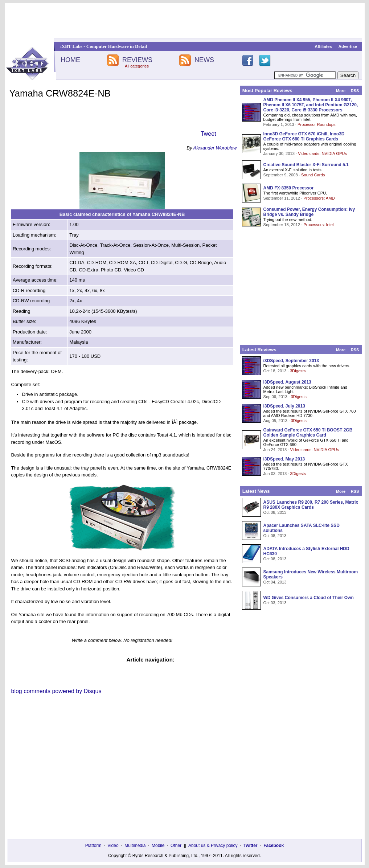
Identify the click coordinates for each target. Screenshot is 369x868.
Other (176, 846)
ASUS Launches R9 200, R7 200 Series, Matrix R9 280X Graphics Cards (311, 505)
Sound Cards (313, 175)
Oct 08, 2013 (275, 512)
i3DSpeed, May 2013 (284, 459)
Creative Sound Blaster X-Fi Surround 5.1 (306, 165)
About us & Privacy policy (213, 846)
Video (113, 846)
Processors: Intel (318, 225)
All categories (137, 66)
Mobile (158, 846)
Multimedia (135, 846)
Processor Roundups (316, 124)
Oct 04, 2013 (275, 582)
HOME (70, 60)
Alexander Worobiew (215, 148)
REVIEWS (137, 60)
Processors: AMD (319, 198)
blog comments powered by (56, 691)
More (341, 91)
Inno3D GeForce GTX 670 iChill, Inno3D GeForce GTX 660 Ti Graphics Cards (304, 136)
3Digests (298, 371)
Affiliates (323, 46)
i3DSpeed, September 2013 (291, 361)
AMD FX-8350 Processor (289, 188)
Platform (93, 846)
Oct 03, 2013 (275, 603)
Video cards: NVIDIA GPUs (322, 153)
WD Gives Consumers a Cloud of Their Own (309, 598)
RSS (355, 91)
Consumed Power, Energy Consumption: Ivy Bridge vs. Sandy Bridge (309, 212)
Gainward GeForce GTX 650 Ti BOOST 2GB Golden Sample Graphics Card (308, 433)
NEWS (204, 60)
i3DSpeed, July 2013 (284, 406)
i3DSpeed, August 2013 (287, 382)
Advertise (348, 46)
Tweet (208, 134)
